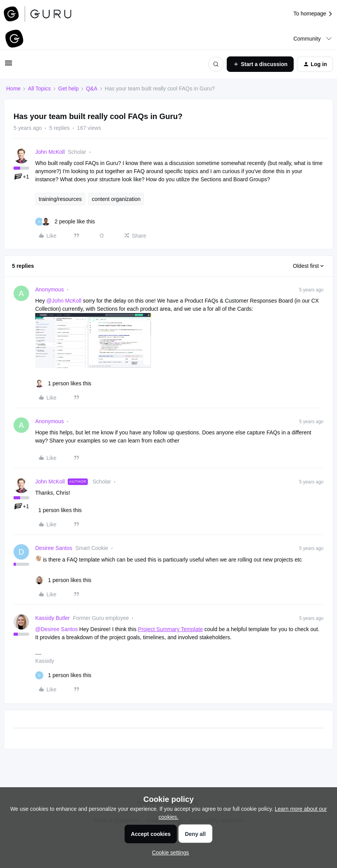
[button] (9, 66)
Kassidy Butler (52, 618)
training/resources (60, 199)
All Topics (39, 89)
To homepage (313, 14)
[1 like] (63, 384)
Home (13, 89)
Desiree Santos (54, 548)
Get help (68, 89)
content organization (116, 199)
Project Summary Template (171, 629)
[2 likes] (65, 222)
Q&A (92, 89)
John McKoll (50, 152)
